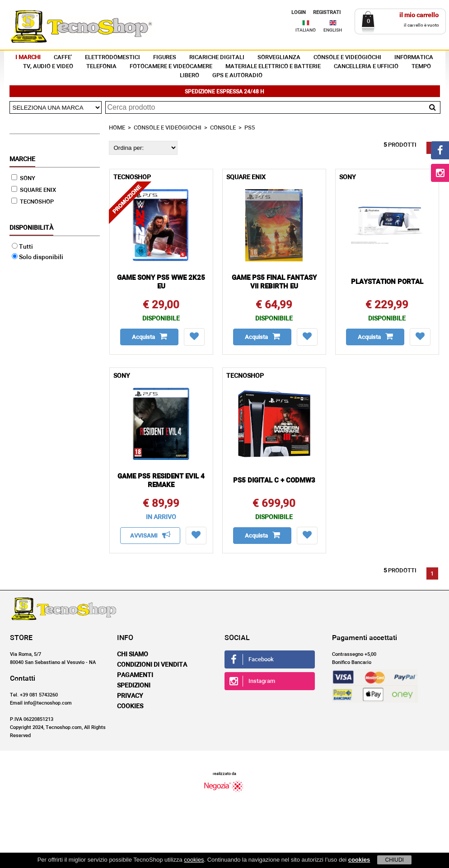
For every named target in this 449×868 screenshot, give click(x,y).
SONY (23, 179)
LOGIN (299, 12)
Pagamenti (135, 675)
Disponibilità (31, 228)
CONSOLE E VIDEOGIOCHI (347, 58)
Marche (22, 159)
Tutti (22, 247)
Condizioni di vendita (152, 665)
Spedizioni (134, 686)
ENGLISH (333, 30)
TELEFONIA (101, 67)
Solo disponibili (37, 257)
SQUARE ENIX (34, 190)
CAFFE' (63, 58)
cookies (194, 860)
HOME (117, 128)
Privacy (130, 696)
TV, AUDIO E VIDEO (48, 67)
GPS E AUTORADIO (237, 76)
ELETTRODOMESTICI (112, 58)
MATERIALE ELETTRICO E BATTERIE (273, 67)
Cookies (130, 706)
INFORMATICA (414, 58)
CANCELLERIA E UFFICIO (366, 67)
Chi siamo (133, 654)
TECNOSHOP (33, 202)
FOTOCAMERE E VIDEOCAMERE (171, 67)
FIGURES (165, 58)
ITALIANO (306, 30)
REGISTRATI (327, 12)
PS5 (250, 128)
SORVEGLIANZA (279, 58)
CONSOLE (223, 128)
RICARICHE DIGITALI (217, 58)
